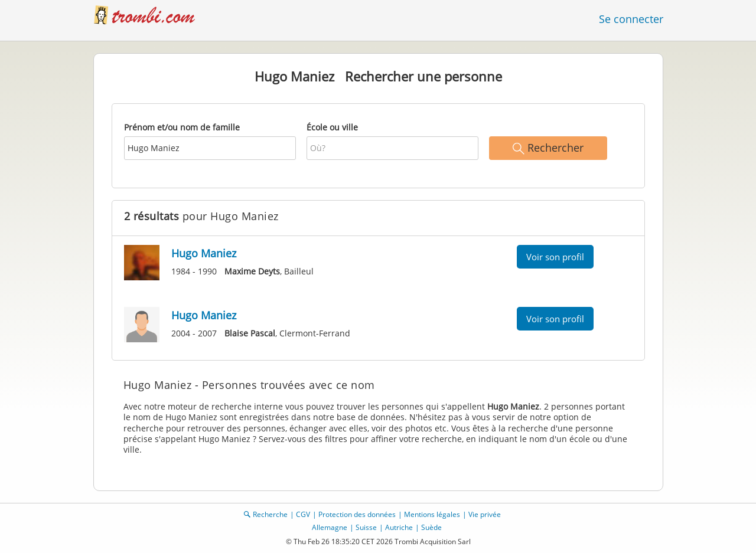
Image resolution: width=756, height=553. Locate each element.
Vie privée (485, 514)
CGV (303, 514)
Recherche (270, 514)
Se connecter (631, 19)
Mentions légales (432, 514)
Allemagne (330, 527)
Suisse (366, 527)
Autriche (399, 527)
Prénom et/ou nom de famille (182, 127)
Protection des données (357, 514)
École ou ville (332, 127)
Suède (431, 527)
